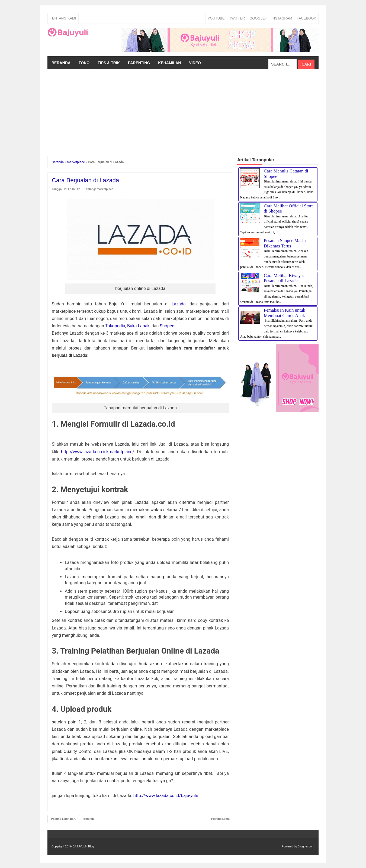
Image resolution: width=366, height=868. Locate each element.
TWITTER (237, 18)
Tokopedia (115, 326)
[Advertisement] (183, 110)
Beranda (61, 63)
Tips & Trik (109, 63)
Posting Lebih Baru (64, 819)
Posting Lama (220, 819)
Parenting (139, 63)
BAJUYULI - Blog (83, 846)
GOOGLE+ (258, 18)
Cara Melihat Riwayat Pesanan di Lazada (284, 278)
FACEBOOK (306, 18)
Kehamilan (169, 63)
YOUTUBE (216, 18)
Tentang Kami (63, 18)
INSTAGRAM (282, 18)
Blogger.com (306, 846)
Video (195, 63)
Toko (84, 63)
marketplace (105, 189)
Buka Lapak (138, 326)
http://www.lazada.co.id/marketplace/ (98, 452)
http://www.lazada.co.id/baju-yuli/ (166, 796)
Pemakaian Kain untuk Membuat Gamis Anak (285, 313)
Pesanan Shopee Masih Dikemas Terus (285, 243)
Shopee (167, 326)
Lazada (179, 304)
